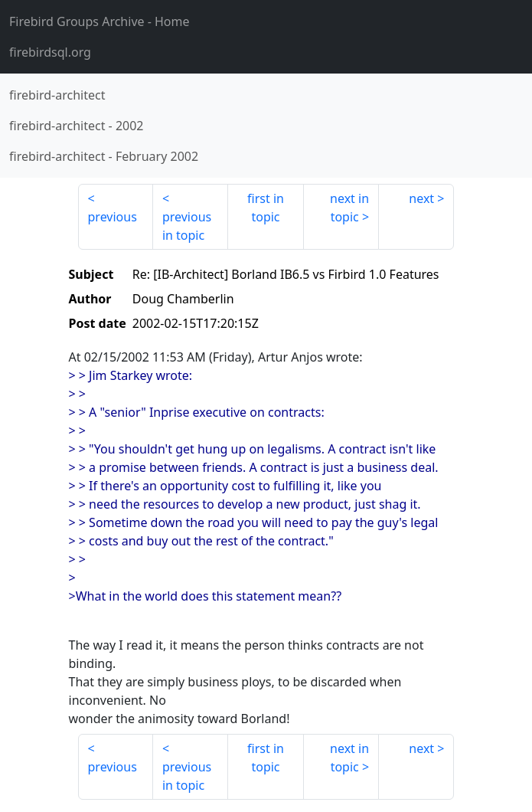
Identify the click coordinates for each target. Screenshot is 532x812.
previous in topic (187, 226)
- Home (100, 21)
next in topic (349, 208)
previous (113, 217)
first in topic (266, 208)
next (421, 198)
